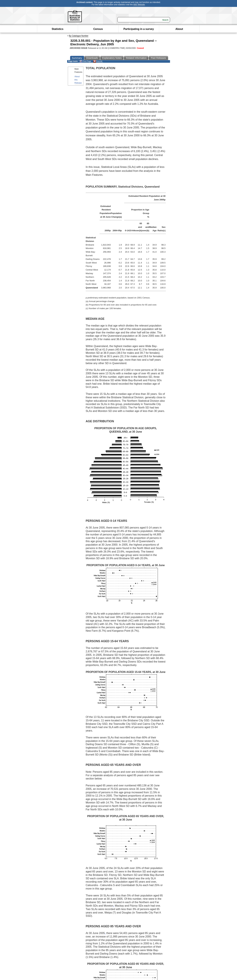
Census (98, 29)
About (179, 29)
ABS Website (139, 5)
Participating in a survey (139, 29)
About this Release (78, 80)
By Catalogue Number (79, 36)
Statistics (58, 29)
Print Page (85, 61)
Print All (98, 61)
